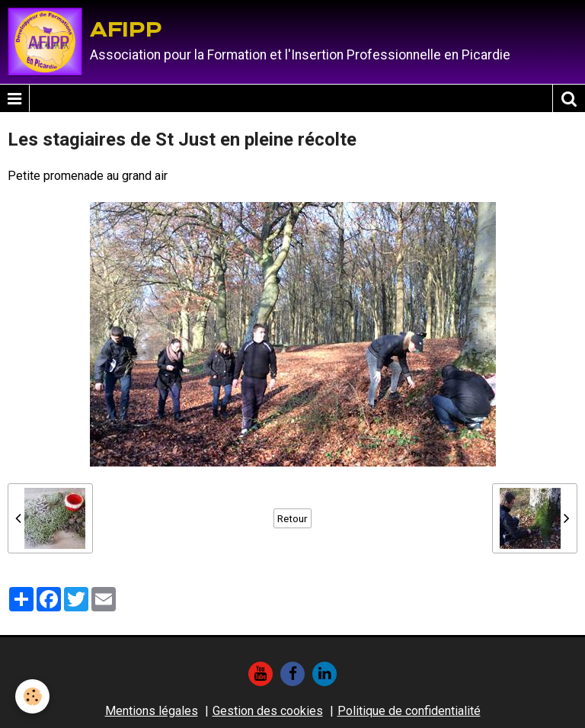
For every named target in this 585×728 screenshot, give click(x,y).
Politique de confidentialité (409, 711)
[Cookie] (32, 696)
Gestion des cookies (268, 711)
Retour (292, 518)
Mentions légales (152, 711)
